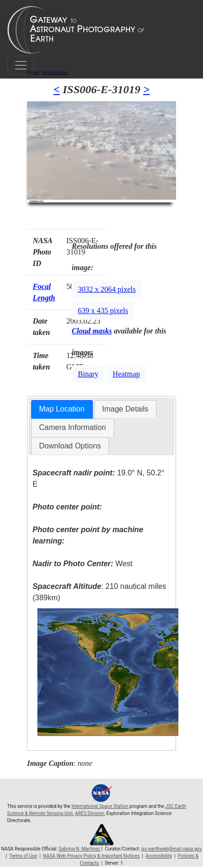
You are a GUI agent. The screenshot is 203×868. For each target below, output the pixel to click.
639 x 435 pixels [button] (103, 311)
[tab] (62, 409)
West (83, 564)
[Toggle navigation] (21, 65)
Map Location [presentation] (62, 409)
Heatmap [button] (126, 374)
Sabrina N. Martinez (79, 849)
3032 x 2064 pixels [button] (107, 289)
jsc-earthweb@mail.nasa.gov (171, 849)
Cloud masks (92, 331)
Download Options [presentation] (70, 446)
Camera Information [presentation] (73, 427)
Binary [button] (88, 374)
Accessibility (159, 856)
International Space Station (100, 806)
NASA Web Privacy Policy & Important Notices (91, 856)
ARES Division (89, 813)
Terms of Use (23, 856)
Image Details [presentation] (125, 409)
